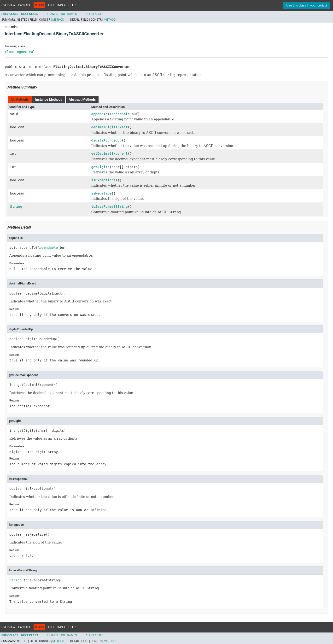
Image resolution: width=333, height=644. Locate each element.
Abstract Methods (82, 100)
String (16, 207)
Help (72, 5)
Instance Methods (49, 100)
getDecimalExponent (110, 154)
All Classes (94, 14)
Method (58, 20)
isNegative (101, 193)
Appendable (120, 114)
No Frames (69, 14)
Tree (51, 5)
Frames (53, 14)
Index (62, 5)
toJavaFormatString (110, 207)
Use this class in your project (307, 5)
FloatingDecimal (20, 52)
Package (25, 5)
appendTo (99, 114)
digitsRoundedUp (106, 140)
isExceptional (105, 180)
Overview (8, 5)
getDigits (100, 167)
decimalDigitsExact (110, 127)
